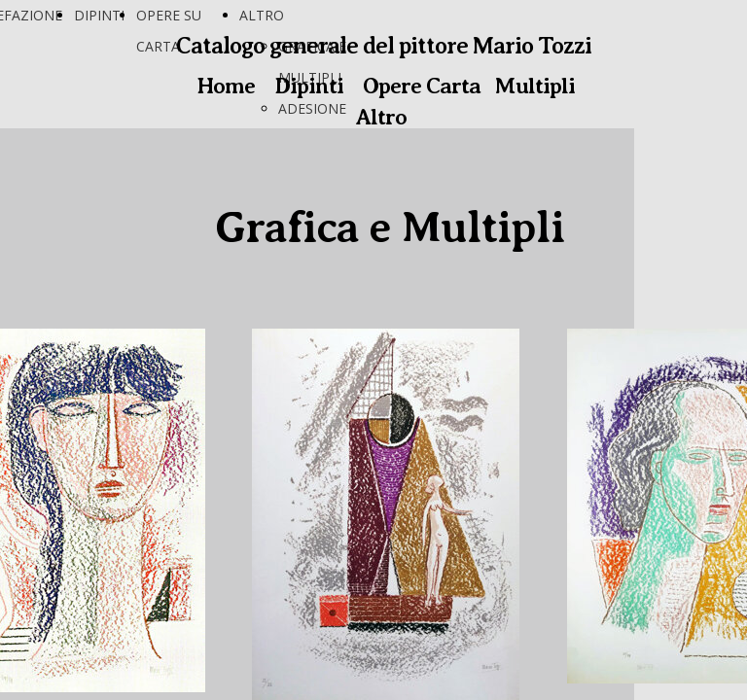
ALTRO (262, 15)
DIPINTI (99, 15)
